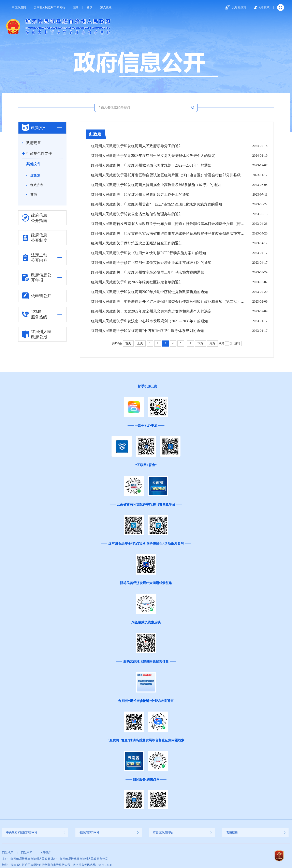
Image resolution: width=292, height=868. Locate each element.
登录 (89, 7)
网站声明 (27, 853)
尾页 (212, 343)
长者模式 (262, 7)
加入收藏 (106, 7)
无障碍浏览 (235, 8)
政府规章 (34, 143)
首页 (128, 343)
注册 (76, 7)
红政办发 (37, 185)
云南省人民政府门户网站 (49, 7)
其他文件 (34, 164)
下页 (200, 343)
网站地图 (8, 853)
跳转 (237, 343)
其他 (34, 194)
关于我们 (46, 853)
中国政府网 (19, 7)
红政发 (35, 176)
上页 (140, 343)
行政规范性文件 (39, 153)
